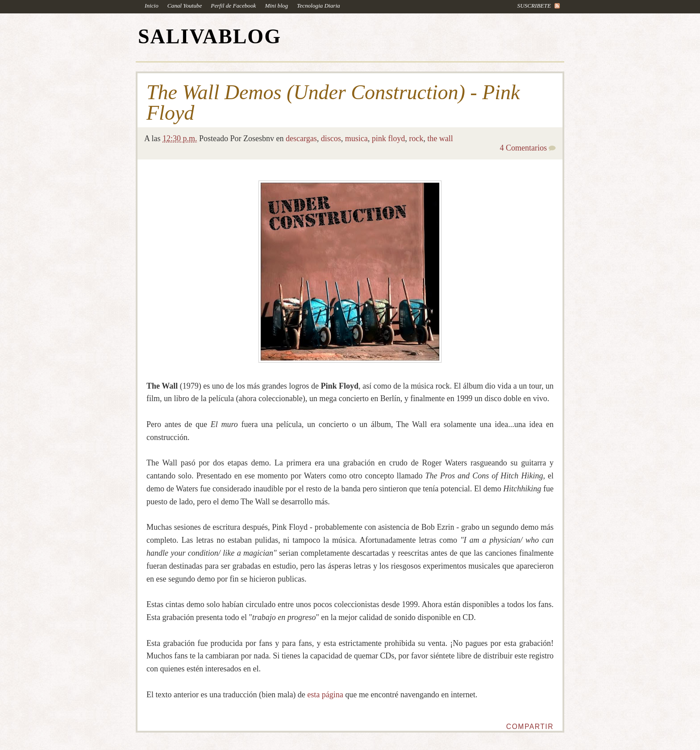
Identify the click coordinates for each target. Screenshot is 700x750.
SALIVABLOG (210, 36)
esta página (325, 695)
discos (331, 138)
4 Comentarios (524, 148)
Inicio (152, 6)
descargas (301, 138)
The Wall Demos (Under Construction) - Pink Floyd (333, 103)
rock (416, 138)
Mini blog (276, 6)
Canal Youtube (185, 6)
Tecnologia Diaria (319, 6)
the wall (440, 138)
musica (356, 138)
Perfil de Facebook (233, 6)
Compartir (530, 727)
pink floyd (389, 138)
